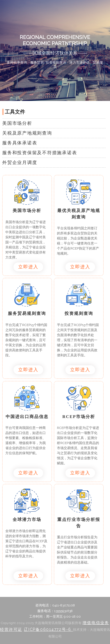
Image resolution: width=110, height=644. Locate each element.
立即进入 (28, 267)
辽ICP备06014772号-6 (48, 629)
